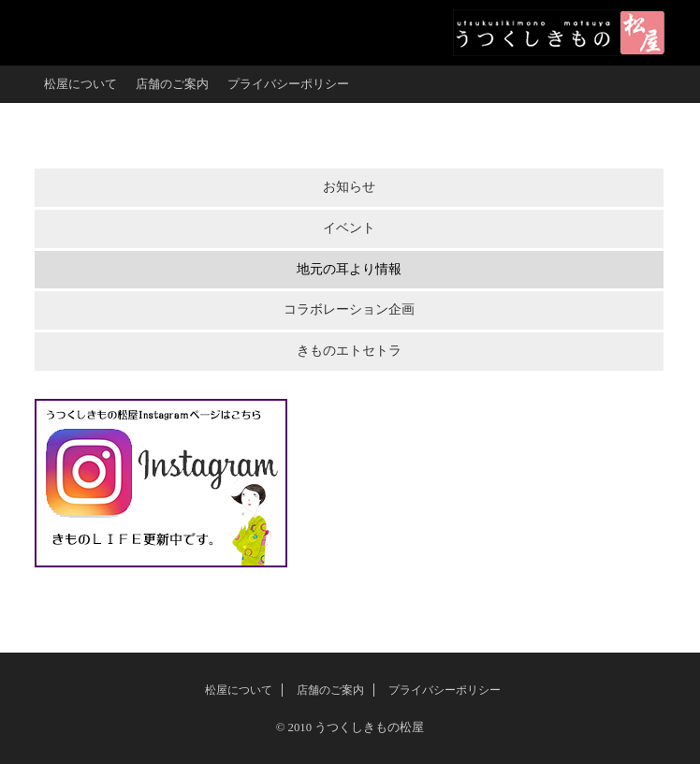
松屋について (80, 84)
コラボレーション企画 (349, 309)
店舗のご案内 (172, 84)
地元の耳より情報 (349, 269)
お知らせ (349, 187)
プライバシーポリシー (288, 84)
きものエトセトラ (349, 351)
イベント (349, 228)
